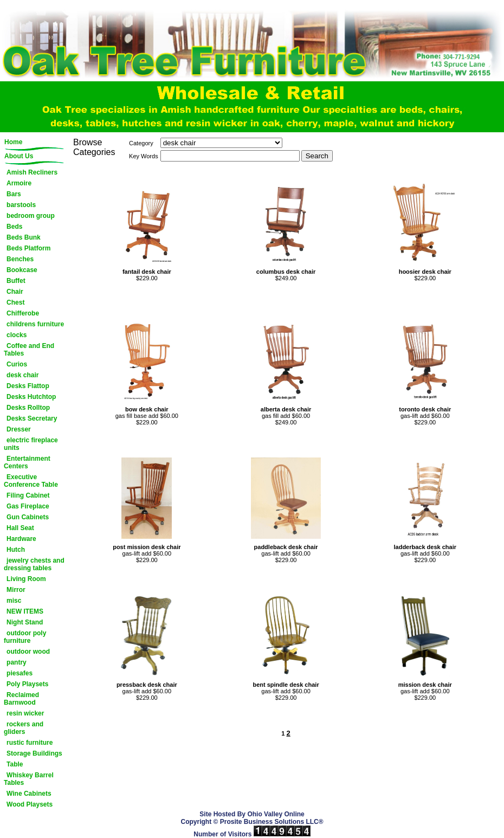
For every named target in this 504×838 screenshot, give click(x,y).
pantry (17, 662)
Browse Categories (94, 147)
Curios (17, 364)
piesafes (20, 673)
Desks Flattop (28, 386)
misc (14, 601)
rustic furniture (30, 743)
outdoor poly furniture (25, 637)
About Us (19, 156)
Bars (14, 194)
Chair (15, 292)
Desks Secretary (32, 418)
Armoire (19, 183)
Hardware (21, 539)
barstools (21, 205)
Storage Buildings (34, 753)
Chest (15, 302)
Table (15, 764)
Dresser (19, 429)
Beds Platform (28, 248)
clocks (17, 335)
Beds (14, 227)
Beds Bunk (24, 237)
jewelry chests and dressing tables (34, 564)
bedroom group (31, 216)
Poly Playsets (27, 684)
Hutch (16, 550)
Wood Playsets (30, 804)
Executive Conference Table (31, 481)
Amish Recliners (32, 172)
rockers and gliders (24, 728)
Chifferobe (23, 313)
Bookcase (22, 270)
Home (13, 142)
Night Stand (25, 622)
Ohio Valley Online (276, 814)
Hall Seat (20, 528)
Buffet (16, 281)
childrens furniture (35, 324)
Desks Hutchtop (31, 397)
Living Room (26, 579)
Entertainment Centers (27, 462)
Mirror (16, 590)
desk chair (22, 375)
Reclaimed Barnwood (21, 699)
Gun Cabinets (28, 517)
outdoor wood (28, 652)
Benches (20, 259)
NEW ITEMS (25, 611)
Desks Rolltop (28, 408)
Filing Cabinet (28, 495)
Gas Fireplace (28, 506)
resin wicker (25, 713)
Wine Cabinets (29, 794)
